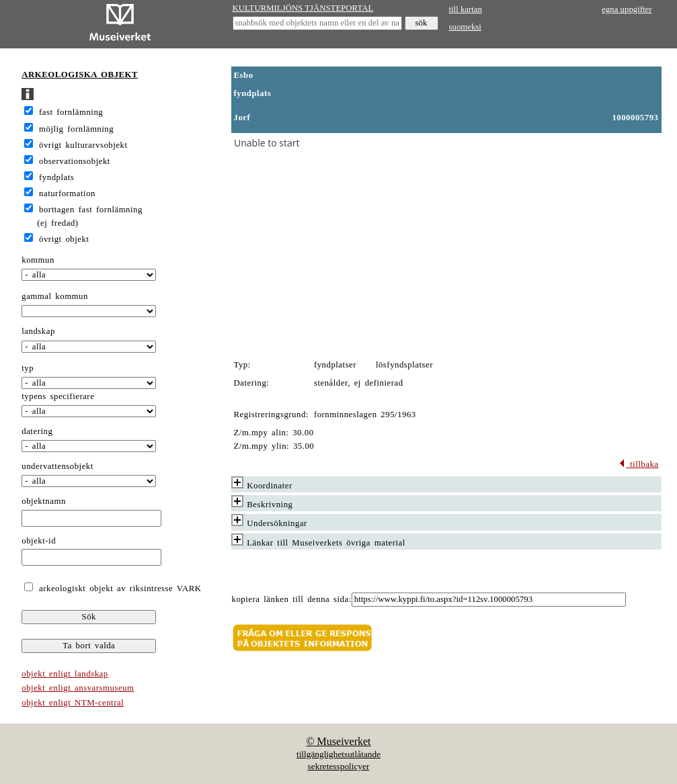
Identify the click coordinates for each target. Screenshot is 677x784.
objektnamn (44, 501)
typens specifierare (58, 396)
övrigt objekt (64, 239)
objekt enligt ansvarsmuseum (78, 688)
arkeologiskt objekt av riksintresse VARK (118, 589)
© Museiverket (338, 741)
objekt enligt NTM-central (73, 703)
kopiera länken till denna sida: (292, 599)
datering (37, 431)
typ (28, 368)
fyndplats (56, 177)
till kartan (466, 9)
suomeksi (465, 27)
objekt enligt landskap (65, 674)
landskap (38, 331)
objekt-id (39, 541)
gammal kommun (55, 296)
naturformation (67, 193)
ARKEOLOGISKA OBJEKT (80, 75)
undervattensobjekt (57, 466)
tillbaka (638, 464)
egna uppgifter (627, 9)
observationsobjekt (75, 161)
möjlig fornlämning (76, 129)
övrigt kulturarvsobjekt (83, 145)
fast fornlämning (71, 112)
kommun (38, 260)
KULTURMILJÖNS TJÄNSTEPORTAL (303, 8)
